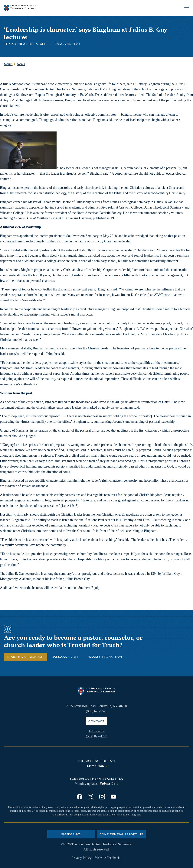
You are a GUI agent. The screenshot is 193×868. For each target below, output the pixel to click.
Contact (96, 721)
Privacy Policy (82, 858)
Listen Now (96, 766)
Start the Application (25, 657)
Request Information (105, 657)
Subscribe (108, 784)
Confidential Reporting (122, 834)
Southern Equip (89, 588)
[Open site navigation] (187, 8)
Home (8, 64)
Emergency (71, 834)
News (21, 64)
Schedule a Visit (65, 657)
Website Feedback (107, 858)
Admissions (96, 731)
